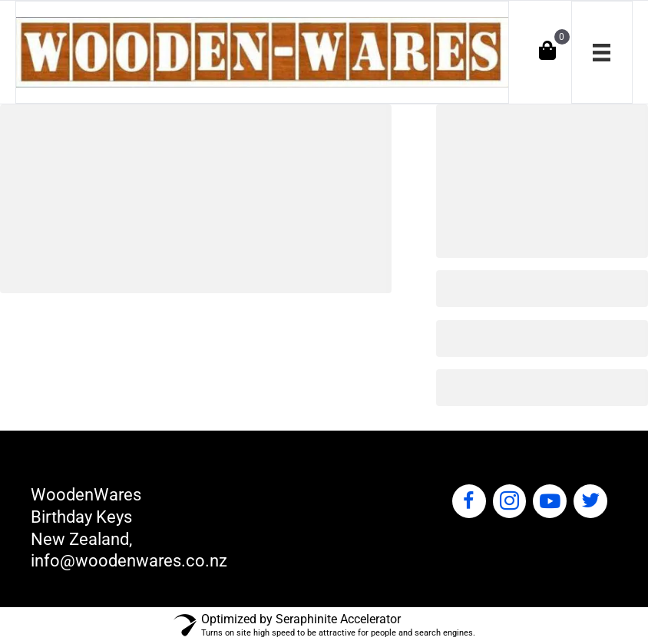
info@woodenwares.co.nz (129, 561)
